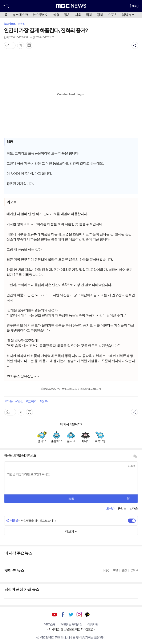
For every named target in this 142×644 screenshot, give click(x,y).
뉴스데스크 (20, 15)
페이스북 (63, 615)
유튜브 (55, 615)
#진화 (44, 401)
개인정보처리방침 (71, 624)
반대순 (134, 508)
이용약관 (93, 624)
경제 (100, 15)
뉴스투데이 (40, 15)
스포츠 (112, 15)
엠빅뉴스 (128, 15)
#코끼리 (31, 401)
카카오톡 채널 (87, 615)
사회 (78, 15)
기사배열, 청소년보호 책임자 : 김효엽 (71, 629)
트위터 (71, 615)
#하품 (9, 401)
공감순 (122, 508)
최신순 (110, 509)
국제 (89, 15)
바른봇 (12, 521)
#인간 (19, 401)
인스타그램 (79, 615)
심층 (56, 15)
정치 (67, 15)
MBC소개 (49, 624)
